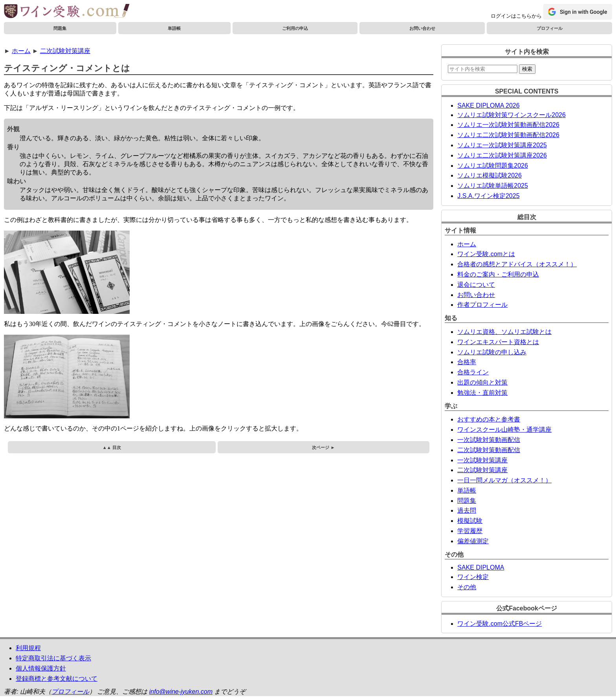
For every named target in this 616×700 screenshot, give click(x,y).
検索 (527, 69)
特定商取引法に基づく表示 (53, 658)
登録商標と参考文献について (57, 679)
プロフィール (550, 28)
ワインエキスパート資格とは (498, 342)
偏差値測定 (473, 541)
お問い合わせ (422, 28)
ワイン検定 (473, 577)
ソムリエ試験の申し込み (492, 352)
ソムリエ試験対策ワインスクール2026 (511, 115)
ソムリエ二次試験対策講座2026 (502, 155)
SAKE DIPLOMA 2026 (488, 105)
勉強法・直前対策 (482, 393)
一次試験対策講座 (482, 460)
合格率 (467, 362)
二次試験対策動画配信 (489, 450)
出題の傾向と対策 (482, 382)
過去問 (467, 510)
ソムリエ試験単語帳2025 (493, 186)
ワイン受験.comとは (486, 254)
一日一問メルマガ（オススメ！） (504, 480)
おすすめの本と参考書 (489, 419)
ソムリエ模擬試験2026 (489, 175)
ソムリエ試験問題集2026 (493, 166)
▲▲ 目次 (112, 447)
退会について (476, 285)
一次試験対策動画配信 (489, 440)
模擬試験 (470, 521)
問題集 (60, 28)
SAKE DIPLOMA (481, 567)
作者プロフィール (482, 305)
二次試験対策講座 (65, 51)
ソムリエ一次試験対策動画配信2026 (508, 125)
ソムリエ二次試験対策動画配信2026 (508, 135)
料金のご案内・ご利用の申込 (498, 274)
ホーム (21, 51)
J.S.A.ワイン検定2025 (488, 196)
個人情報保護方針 (41, 668)
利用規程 (28, 648)
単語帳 (174, 28)
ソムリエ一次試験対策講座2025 (502, 145)
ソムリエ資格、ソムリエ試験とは (504, 332)
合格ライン (473, 372)
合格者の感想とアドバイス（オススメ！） (517, 264)
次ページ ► (323, 447)
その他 (467, 587)
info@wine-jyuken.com (181, 692)
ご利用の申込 (295, 28)
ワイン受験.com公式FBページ (500, 624)
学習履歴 (470, 531)
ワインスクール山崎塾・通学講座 (504, 430)
